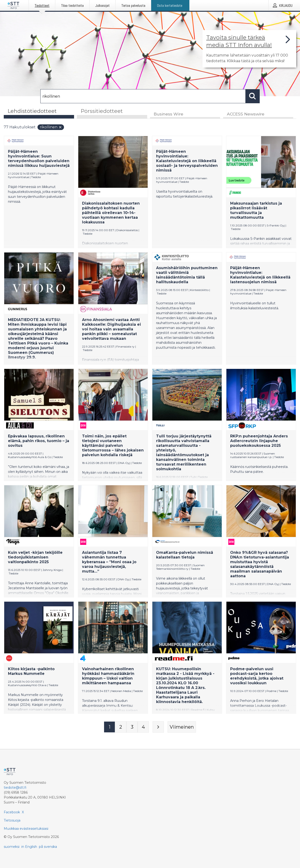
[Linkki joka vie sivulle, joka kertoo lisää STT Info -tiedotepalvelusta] (249, 49)
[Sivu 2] (121, 727)
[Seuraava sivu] (158, 727)
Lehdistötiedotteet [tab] (32, 111)
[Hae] (143, 96)
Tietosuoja (12, 820)
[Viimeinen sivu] (182, 727)
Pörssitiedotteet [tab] (102, 111)
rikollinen (51, 127)
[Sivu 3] (132, 727)
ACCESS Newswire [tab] (246, 114)
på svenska (48, 847)
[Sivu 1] (109, 727)
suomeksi (12, 847)
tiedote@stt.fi (15, 788)
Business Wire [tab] (169, 114)
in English (29, 847)
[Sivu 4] (143, 727)
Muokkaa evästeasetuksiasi (26, 829)
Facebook (12, 812)
